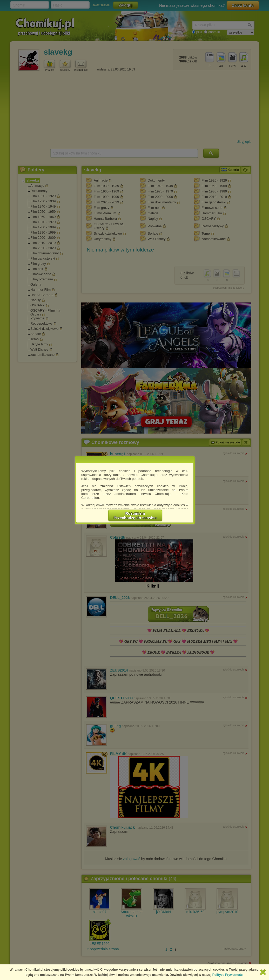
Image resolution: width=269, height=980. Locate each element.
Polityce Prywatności (228, 975)
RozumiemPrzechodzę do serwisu (135, 515)
